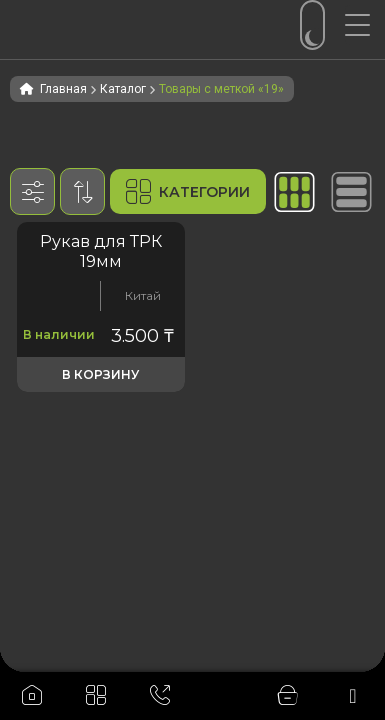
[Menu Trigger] (365, 25)
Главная (63, 89)
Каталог (123, 89)
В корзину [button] (100, 374)
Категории (188, 191)
